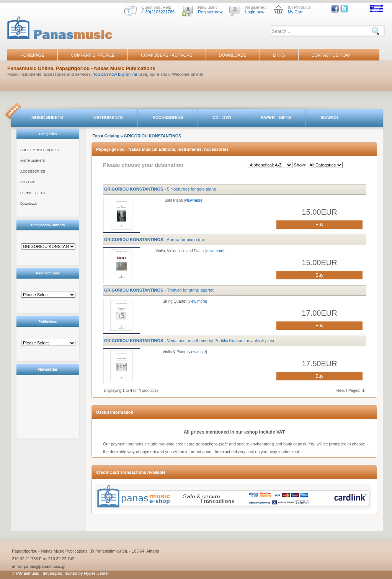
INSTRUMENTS (108, 117)
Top (96, 136)
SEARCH (329, 117)
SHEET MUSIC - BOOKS (40, 150)
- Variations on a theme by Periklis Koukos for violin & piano (190, 341)
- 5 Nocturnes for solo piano (160, 189)
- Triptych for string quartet (159, 290)
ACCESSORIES (168, 117)
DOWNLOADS (233, 55)
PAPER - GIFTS (276, 117)
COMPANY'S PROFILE (93, 55)
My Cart (295, 12)
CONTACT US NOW (331, 55)
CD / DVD (28, 182)
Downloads (29, 204)
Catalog (112, 136)
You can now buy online (115, 74)
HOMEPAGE (32, 55)
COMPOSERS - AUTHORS (167, 55)
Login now (255, 12)
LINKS (279, 55)
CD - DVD (222, 117)
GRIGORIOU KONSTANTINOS (153, 136)
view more (194, 200)
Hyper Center (97, 573)
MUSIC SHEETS (47, 117)
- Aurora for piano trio (154, 240)
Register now (210, 12)
